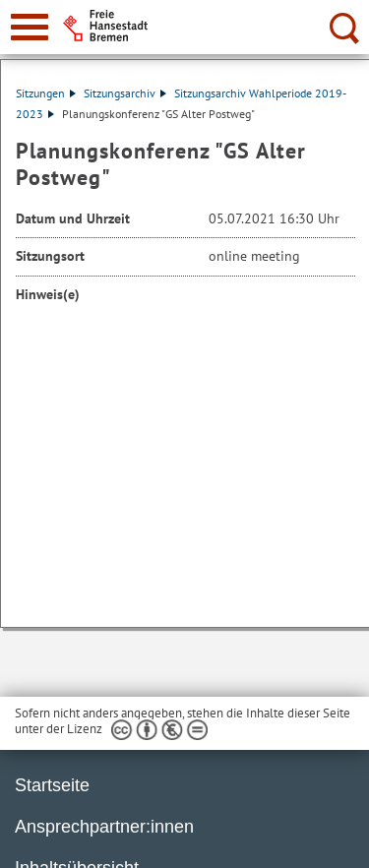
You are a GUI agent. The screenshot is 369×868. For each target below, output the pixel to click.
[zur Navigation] (30, 27)
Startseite (52, 785)
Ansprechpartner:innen (104, 827)
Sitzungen (46, 93)
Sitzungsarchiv (125, 93)
